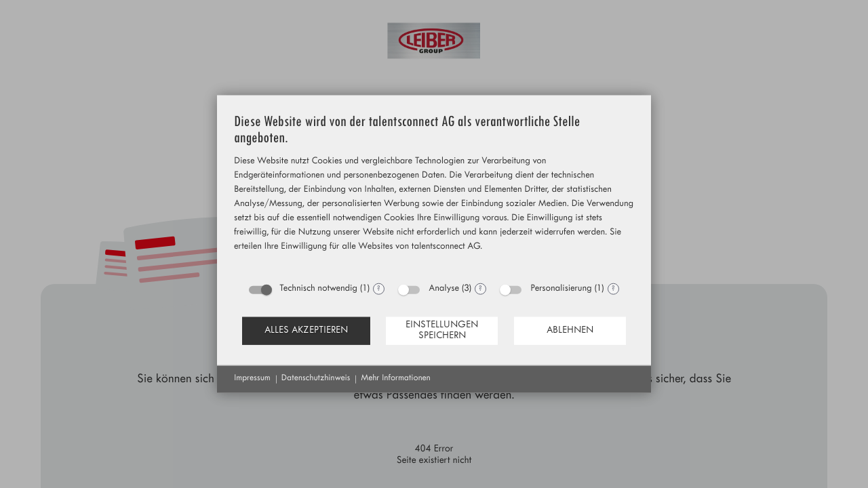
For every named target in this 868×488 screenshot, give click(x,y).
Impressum (252, 379)
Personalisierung (561, 290)
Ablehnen (570, 330)
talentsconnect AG (446, 248)
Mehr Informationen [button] (395, 379)
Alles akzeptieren (306, 330)
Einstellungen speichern (442, 330)
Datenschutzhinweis (316, 379)
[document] (434, 194)
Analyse (444, 290)
